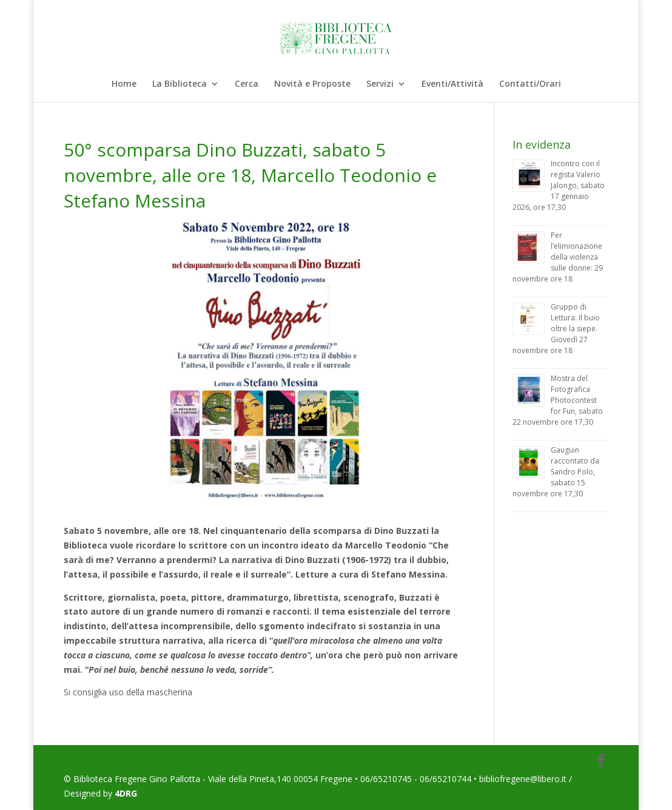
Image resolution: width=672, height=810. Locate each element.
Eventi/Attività (452, 84)
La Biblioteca (180, 84)
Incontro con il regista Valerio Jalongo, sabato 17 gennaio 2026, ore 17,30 (559, 185)
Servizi (380, 84)
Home (124, 84)
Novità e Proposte (312, 84)
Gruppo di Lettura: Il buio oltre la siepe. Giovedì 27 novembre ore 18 (556, 329)
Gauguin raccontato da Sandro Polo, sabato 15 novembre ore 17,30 (556, 472)
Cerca (247, 84)
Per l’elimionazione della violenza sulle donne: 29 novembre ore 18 (558, 257)
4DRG (126, 793)
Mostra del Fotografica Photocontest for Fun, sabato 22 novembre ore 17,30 (558, 400)
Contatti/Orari (530, 84)
